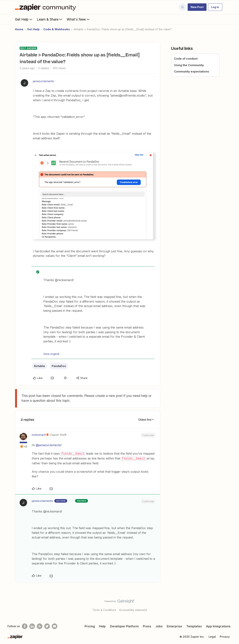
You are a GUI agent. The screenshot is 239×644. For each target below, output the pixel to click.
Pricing (90, 626)
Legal (212, 636)
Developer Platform (124, 626)
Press (147, 626)
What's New (79, 19)
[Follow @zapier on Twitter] (47, 626)
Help (102, 626)
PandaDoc (59, 366)
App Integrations (218, 626)
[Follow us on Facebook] (25, 626)
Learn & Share (50, 19)
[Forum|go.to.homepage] (46, 7)
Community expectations (192, 71)
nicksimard (39, 435)
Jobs (159, 626)
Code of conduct (186, 59)
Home (19, 29)
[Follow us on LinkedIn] (32, 626)
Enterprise (174, 626)
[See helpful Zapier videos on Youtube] (55, 626)
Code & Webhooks (57, 29)
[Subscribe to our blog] (40, 626)
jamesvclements (43, 81)
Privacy (225, 636)
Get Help (24, 19)
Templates (194, 626)
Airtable (39, 366)
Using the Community (189, 65)
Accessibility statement (133, 610)
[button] (197, 7)
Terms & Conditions (104, 610)
